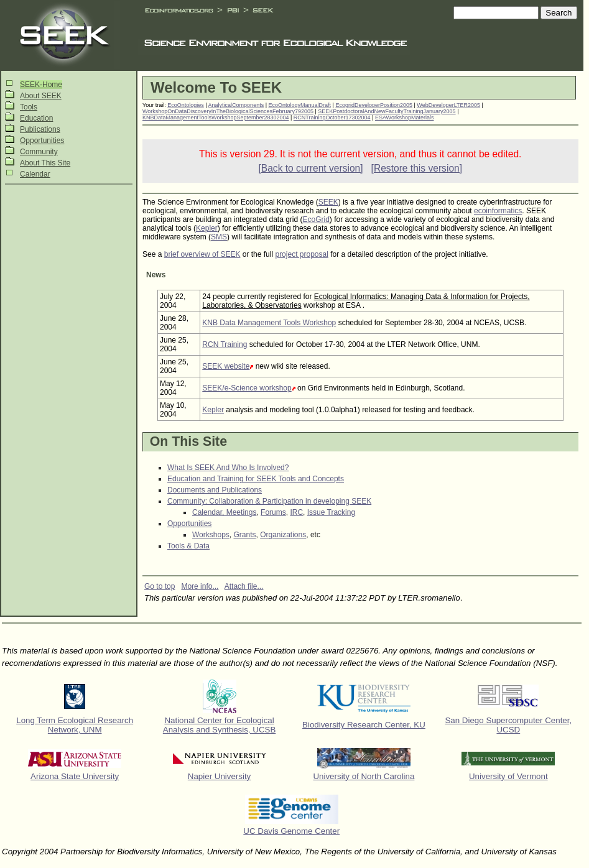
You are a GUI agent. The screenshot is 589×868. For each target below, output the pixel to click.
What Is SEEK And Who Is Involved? (228, 468)
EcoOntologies (186, 105)
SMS (219, 237)
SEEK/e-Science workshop (247, 388)
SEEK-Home (41, 85)
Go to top (160, 586)
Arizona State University (75, 776)
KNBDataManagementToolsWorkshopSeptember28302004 (216, 118)
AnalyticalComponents (236, 105)
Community (39, 152)
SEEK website (226, 366)
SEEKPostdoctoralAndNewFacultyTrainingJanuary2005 (387, 111)
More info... (200, 586)
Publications (40, 129)
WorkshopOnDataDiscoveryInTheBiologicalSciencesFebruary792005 (228, 111)
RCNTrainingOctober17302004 (332, 118)
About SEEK (41, 96)
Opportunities (42, 141)
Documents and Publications (215, 490)
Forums (273, 512)
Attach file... (244, 586)
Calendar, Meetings (224, 512)
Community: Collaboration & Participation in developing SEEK (269, 501)
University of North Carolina (364, 776)
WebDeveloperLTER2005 (448, 105)
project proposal (301, 254)
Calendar (35, 174)
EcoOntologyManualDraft (300, 105)
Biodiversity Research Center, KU (364, 725)
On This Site (188, 441)
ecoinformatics (498, 211)
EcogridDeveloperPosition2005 (374, 105)
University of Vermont (508, 776)
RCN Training (225, 344)
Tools (29, 107)
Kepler (207, 228)
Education (36, 118)
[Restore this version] (417, 168)
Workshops (211, 535)
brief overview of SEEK (202, 254)
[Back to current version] (310, 168)
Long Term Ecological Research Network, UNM (75, 725)
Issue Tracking (331, 512)
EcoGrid (316, 219)
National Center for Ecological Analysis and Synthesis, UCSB (220, 725)
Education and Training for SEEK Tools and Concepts (256, 479)
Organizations (283, 535)
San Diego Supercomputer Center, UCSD (508, 725)
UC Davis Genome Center (291, 831)
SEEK (328, 202)
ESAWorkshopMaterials (405, 118)
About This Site (45, 163)
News (156, 275)
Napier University (219, 776)
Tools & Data (188, 546)
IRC (296, 512)
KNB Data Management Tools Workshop (269, 323)
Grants (244, 535)
